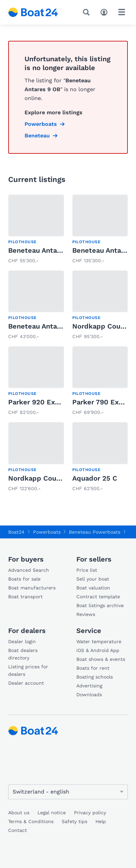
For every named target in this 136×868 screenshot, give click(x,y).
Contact (18, 830)
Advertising (89, 686)
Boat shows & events (101, 659)
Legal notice (52, 813)
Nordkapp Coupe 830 (44, 478)
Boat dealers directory (23, 654)
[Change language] (68, 792)
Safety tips (74, 821)
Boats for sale (24, 579)
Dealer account (26, 683)
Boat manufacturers (32, 588)
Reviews (86, 614)
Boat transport (25, 597)
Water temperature (99, 641)
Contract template (98, 597)
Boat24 (16, 532)
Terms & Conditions (31, 821)
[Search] (88, 12)
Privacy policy (90, 813)
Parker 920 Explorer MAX (50, 402)
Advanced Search (29, 570)
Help (101, 821)
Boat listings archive (100, 605)
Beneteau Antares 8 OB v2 (52, 250)
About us (19, 813)
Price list (87, 570)
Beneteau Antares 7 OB (46, 326)
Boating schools (95, 677)
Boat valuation (93, 588)
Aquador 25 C (95, 478)
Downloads (89, 695)
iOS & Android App (98, 650)
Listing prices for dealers (28, 670)
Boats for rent (93, 668)
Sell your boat (93, 579)
